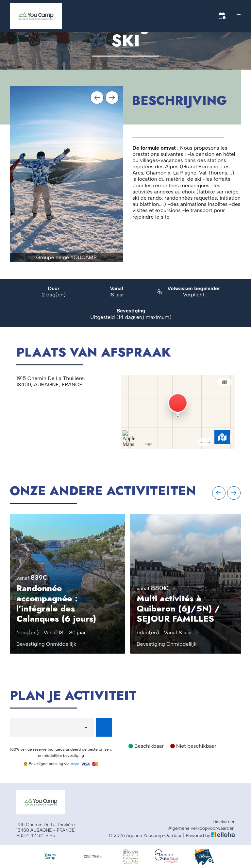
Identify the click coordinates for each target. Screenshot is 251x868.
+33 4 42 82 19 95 (36, 836)
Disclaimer (224, 822)
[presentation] (97, 98)
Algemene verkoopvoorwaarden (201, 828)
